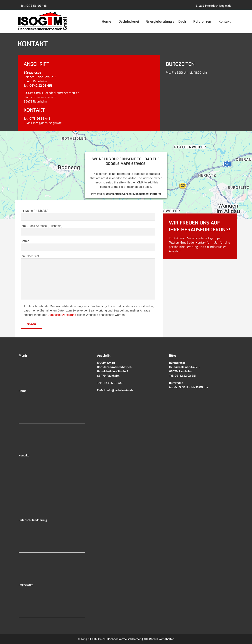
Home (23, 391)
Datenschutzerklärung (62, 315)
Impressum (26, 585)
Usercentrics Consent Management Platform (134, 194)
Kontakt (24, 456)
